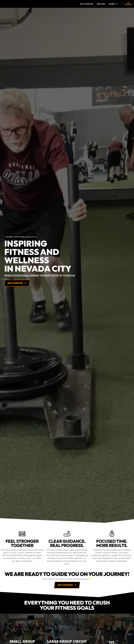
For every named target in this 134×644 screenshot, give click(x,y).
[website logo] (17, 4)
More (113, 4)
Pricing (101, 4)
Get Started (87, 4)
